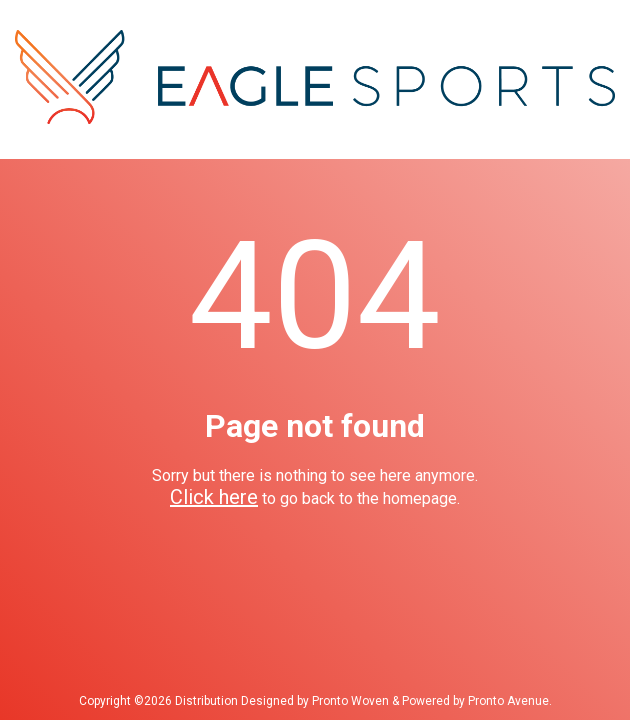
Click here (214, 497)
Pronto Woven (350, 701)
